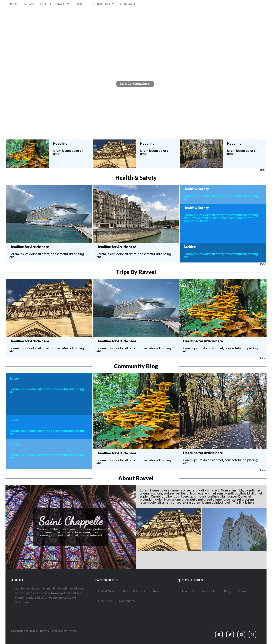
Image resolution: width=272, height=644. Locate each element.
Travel (157, 591)
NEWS (29, 4)
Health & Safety (134, 591)
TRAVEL (81, 4)
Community (127, 601)
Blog (227, 591)
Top (262, 170)
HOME (13, 4)
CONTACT (128, 4)
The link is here (71, 538)
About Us (188, 591)
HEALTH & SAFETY (54, 4)
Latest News (107, 591)
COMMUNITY (104, 4)
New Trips (105, 601)
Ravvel (73, 631)
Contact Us (209, 591)
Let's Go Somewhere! (135, 84)
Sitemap (244, 591)
